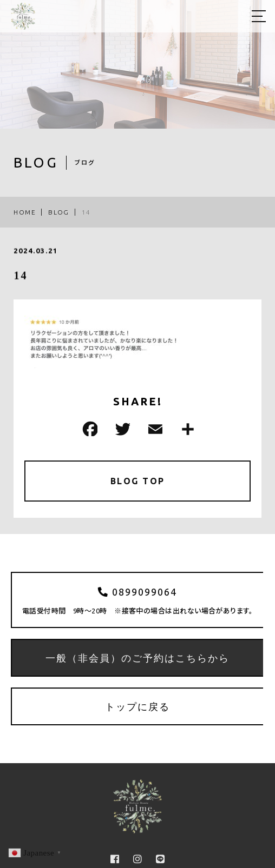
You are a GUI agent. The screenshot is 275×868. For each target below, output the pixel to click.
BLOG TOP (138, 481)
